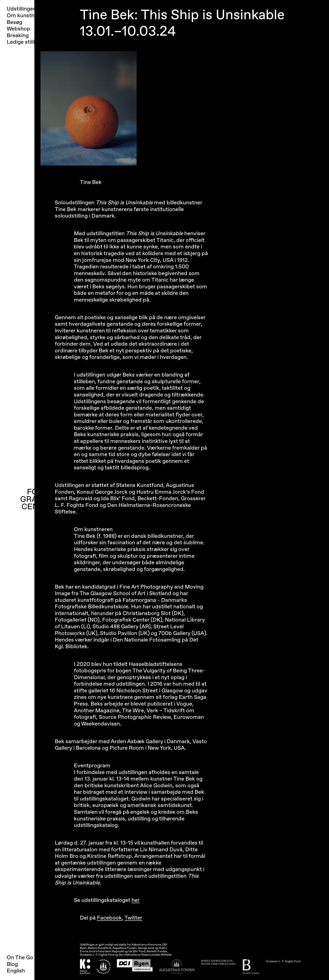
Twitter (133, 918)
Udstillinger (21, 9)
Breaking (18, 36)
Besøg (14, 22)
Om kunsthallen (26, 16)
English (16, 971)
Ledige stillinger (26, 42)
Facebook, (110, 918)
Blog (12, 964)
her (136, 900)
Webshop (18, 29)
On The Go (20, 958)
